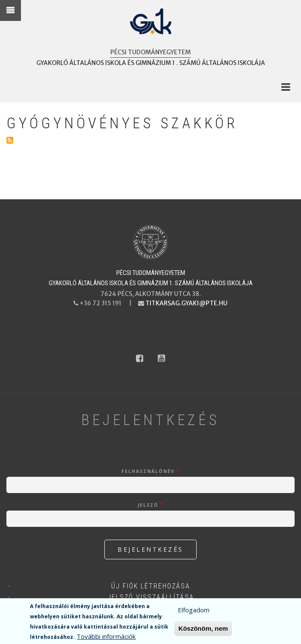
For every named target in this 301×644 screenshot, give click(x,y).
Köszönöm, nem (203, 630)
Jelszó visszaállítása (151, 597)
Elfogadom (194, 612)
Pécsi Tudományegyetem (150, 52)
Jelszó (148, 505)
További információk (106, 638)
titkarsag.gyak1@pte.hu (186, 303)
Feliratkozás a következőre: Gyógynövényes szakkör (10, 140)
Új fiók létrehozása (151, 586)
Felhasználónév (148, 471)
